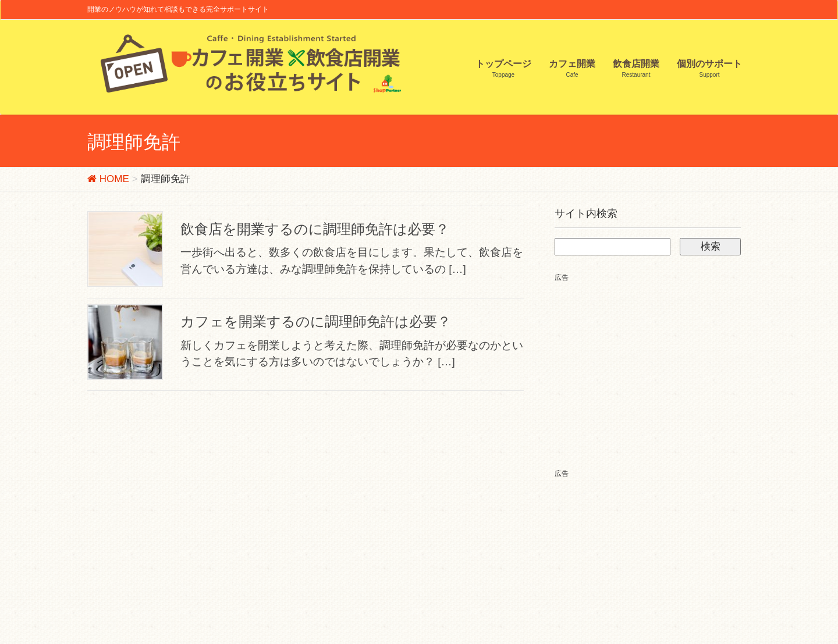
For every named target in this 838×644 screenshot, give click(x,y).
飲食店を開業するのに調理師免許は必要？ (315, 229)
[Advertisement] (652, 365)
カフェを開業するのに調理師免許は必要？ (316, 321)
